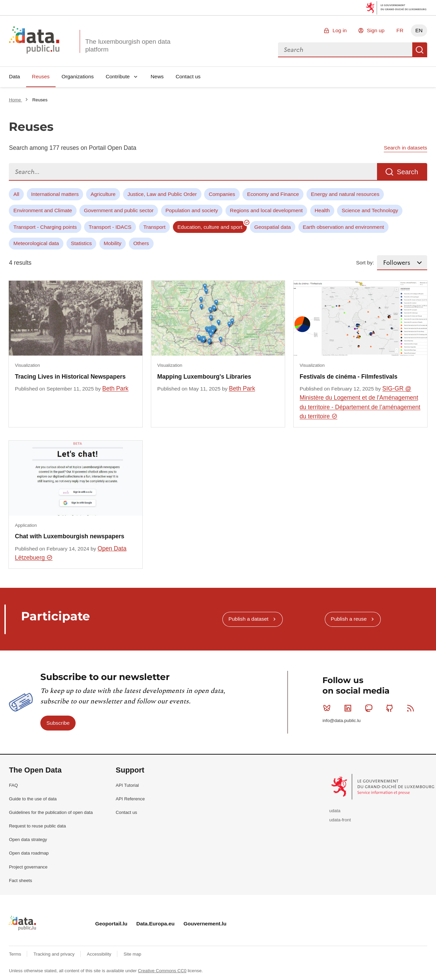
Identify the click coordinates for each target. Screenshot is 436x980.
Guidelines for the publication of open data (51, 812)
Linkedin (349, 708)
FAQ (13, 785)
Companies (222, 194)
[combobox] (345, 50)
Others (141, 243)
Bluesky (328, 708)
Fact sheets (20, 881)
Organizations (77, 76)
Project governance (28, 867)
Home (15, 100)
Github (391, 708)
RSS (412, 708)
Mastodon (370, 708)
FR (400, 30)
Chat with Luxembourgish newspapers (70, 536)
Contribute (118, 76)
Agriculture (103, 194)
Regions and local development (266, 210)
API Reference (130, 799)
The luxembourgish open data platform (128, 45)
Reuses (41, 76)
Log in (340, 30)
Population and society (192, 210)
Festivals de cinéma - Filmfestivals (349, 377)
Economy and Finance (273, 194)
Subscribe (58, 723)
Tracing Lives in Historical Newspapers (70, 377)
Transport (154, 227)
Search (420, 50)
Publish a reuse (349, 619)
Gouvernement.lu (205, 924)
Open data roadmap (29, 853)
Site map (133, 954)
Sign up (376, 30)
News (157, 76)
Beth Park (115, 388)
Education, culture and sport (210, 227)
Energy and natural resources (345, 194)
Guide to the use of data (33, 799)
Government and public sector (119, 210)
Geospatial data (273, 227)
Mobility (113, 243)
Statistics (81, 243)
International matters (55, 194)
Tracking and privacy (55, 954)
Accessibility (100, 954)
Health (322, 210)
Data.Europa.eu (155, 924)
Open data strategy (28, 839)
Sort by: (365, 263)
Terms (16, 954)
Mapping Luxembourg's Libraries (204, 377)
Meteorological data (36, 243)
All (16, 194)
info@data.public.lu (341, 721)
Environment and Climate (43, 210)
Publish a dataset (249, 619)
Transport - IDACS (110, 227)
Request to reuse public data (37, 826)
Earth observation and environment (343, 227)
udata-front (340, 820)
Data (14, 76)
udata (335, 811)
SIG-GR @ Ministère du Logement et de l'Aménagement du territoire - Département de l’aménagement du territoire (360, 402)
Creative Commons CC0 (162, 971)
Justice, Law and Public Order (162, 194)
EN (419, 30)
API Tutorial (127, 785)
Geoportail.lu (111, 924)
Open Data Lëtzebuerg (71, 553)
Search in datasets (405, 148)
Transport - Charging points (45, 227)
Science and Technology (370, 210)
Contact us (188, 76)
